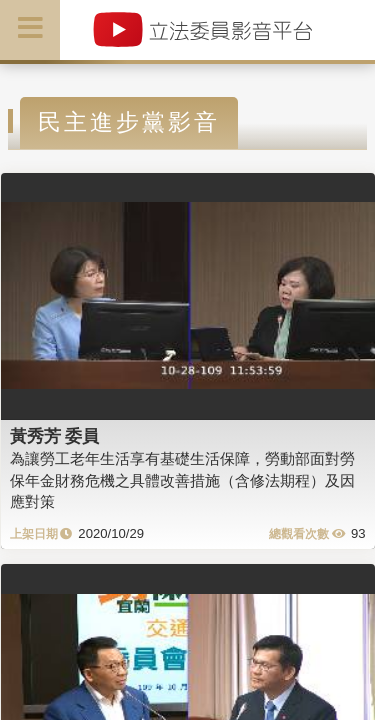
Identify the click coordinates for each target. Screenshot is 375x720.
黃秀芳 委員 (55, 436)
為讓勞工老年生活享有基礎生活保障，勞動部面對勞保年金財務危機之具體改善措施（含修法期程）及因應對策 (182, 480)
